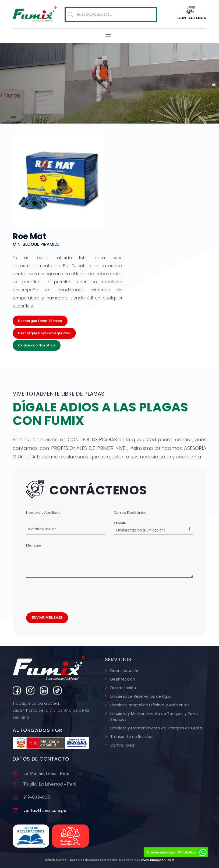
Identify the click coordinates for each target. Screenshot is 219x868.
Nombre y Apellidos (43, 513)
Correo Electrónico (130, 513)
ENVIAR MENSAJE (47, 618)
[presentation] (67, 594)
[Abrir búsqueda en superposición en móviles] (111, 15)
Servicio (120, 523)
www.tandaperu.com (158, 860)
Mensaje (34, 545)
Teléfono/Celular (41, 529)
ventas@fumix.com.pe (45, 810)
